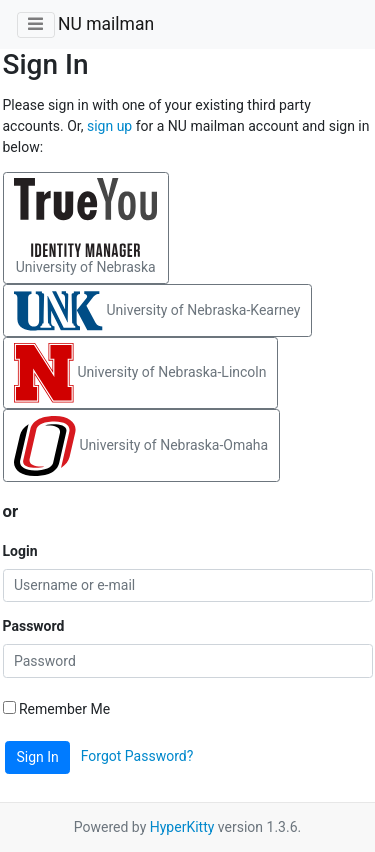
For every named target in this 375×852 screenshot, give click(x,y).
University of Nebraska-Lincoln (140, 373)
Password (34, 626)
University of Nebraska (85, 226)
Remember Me (57, 709)
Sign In (38, 757)
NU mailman (106, 24)
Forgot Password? (137, 756)
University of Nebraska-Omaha (141, 446)
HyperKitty (182, 827)
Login (20, 551)
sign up (109, 126)
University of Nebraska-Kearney (157, 311)
